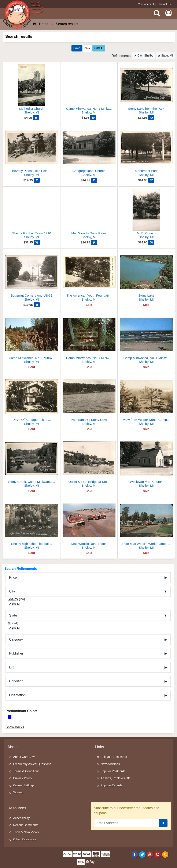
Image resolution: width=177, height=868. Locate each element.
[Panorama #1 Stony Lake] (89, 401)
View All (14, 604)
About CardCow (24, 757)
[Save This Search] (77, 48)
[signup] (163, 823)
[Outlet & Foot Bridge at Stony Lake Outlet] (89, 463)
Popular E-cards (112, 785)
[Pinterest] (158, 854)
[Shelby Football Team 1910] (32, 214)
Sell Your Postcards (114, 757)
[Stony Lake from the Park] (146, 90)
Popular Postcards (113, 771)
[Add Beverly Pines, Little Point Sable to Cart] (37, 180)
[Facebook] (135, 854)
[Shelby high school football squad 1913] (32, 525)
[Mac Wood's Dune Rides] (89, 214)
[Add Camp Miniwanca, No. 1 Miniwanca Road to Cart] (93, 118)
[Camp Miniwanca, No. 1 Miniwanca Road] (89, 90)
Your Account (146, 4)
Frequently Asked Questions (32, 764)
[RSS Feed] (165, 854)
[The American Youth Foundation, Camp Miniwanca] (89, 277)
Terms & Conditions (26, 771)
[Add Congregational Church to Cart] (94, 180)
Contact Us (164, 4)
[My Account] (169, 13)
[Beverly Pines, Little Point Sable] (32, 152)
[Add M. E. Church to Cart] (151, 242)
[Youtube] (150, 854)
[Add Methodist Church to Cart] (36, 118)
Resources (17, 808)
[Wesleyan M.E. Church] (146, 463)
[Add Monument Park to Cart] (151, 180)
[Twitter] (142, 854)
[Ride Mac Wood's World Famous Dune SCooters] (146, 525)
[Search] (157, 13)
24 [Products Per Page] (87, 48)
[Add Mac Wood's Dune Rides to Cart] (94, 242)
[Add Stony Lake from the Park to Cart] (151, 118)
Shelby (13, 599)
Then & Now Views (26, 832)
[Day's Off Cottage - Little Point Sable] (32, 401)
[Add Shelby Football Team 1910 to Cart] (37, 242)
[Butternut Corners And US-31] (32, 277)
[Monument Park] (146, 152)
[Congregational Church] (89, 152)
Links (99, 747)
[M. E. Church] (146, 214)
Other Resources (25, 839)
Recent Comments (26, 825)
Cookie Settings (24, 785)
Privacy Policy (23, 778)
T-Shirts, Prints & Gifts (116, 778)
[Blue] (10, 717)
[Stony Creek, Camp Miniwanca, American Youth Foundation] (32, 463)
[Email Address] (127, 823)
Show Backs (15, 727)
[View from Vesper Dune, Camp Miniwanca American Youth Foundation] (146, 401)
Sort (98, 48)
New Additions (110, 764)
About (12, 747)
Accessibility (21, 818)
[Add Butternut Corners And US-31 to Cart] (37, 305)
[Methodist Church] (32, 90)
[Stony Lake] (146, 277)
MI (10, 623)
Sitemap (19, 792)
